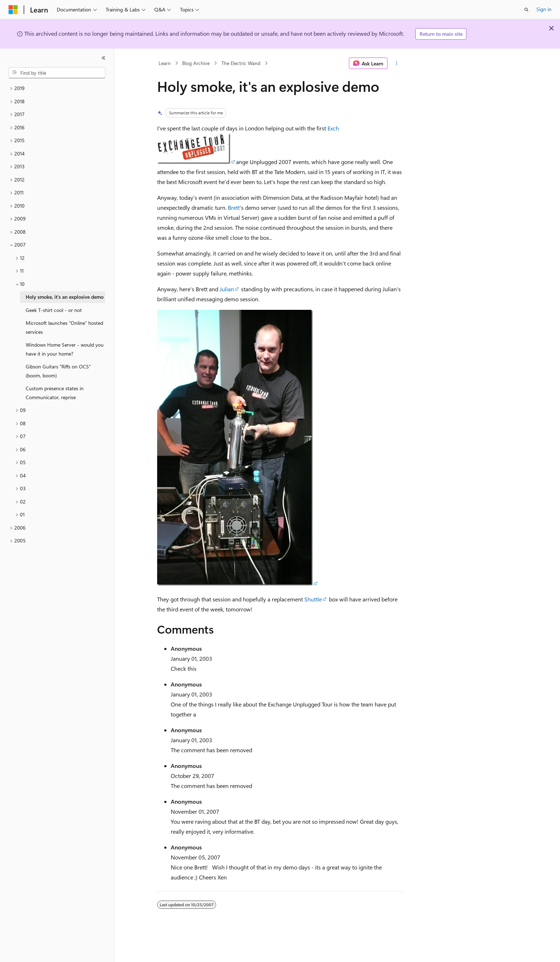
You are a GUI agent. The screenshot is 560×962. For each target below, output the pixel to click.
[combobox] (57, 73)
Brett (234, 207)
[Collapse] (104, 58)
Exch (333, 128)
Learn (165, 63)
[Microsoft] (13, 10)
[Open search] (526, 10)
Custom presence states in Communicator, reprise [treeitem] (55, 393)
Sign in (544, 9)
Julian (227, 289)
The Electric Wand (241, 63)
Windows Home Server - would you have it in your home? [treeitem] (65, 349)
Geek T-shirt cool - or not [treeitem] (54, 310)
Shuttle (313, 599)
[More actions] (397, 63)
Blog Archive (196, 63)
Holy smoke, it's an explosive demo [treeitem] (65, 297)
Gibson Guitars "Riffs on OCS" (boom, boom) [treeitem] (58, 371)
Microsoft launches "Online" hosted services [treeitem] (64, 327)
